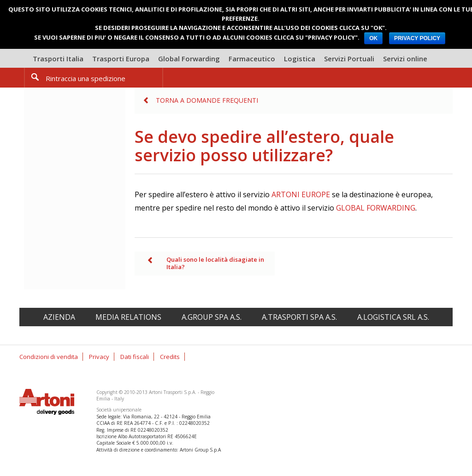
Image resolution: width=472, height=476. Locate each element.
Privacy (99, 357)
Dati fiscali (135, 357)
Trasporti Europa (121, 59)
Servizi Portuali (349, 59)
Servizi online (405, 59)
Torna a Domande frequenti (207, 100)
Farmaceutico (252, 59)
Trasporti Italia (58, 59)
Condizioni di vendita (49, 357)
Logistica (300, 59)
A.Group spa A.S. (212, 317)
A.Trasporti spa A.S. (299, 317)
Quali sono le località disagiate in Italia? (215, 263)
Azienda (59, 317)
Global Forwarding (189, 59)
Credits (170, 357)
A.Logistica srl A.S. (393, 317)
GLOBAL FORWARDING (376, 208)
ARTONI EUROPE (301, 194)
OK (373, 38)
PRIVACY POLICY (417, 38)
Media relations (128, 317)
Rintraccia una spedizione (86, 78)
